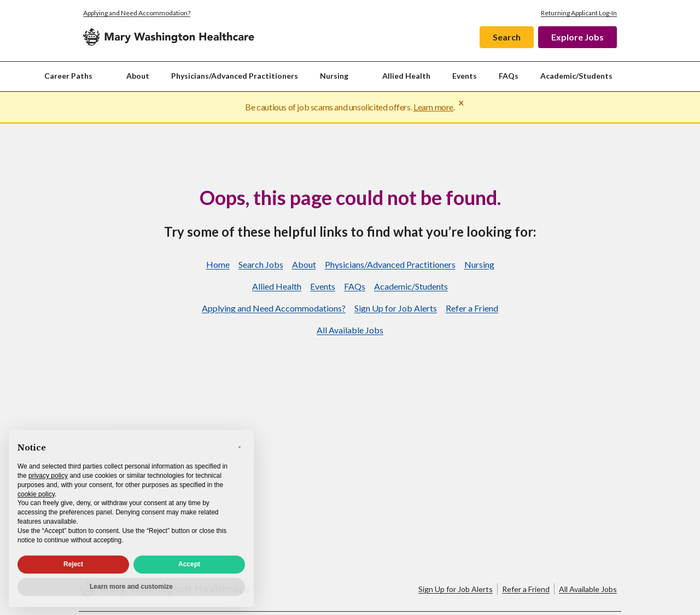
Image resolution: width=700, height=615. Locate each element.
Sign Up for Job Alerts (396, 308)
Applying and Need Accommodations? (274, 308)
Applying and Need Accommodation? (137, 13)
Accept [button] (189, 570)
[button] (240, 453)
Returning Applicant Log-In (579, 13)
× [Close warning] (461, 103)
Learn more (433, 107)
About (138, 76)
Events (465, 76)
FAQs (509, 76)
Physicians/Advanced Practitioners (235, 76)
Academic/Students (576, 76)
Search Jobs (261, 264)
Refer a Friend (472, 308)
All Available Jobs (350, 330)
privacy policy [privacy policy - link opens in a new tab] (48, 482)
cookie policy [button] (36, 500)
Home (218, 264)
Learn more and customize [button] (131, 593)
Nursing (479, 264)
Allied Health (406, 76)
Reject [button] (73, 570)
